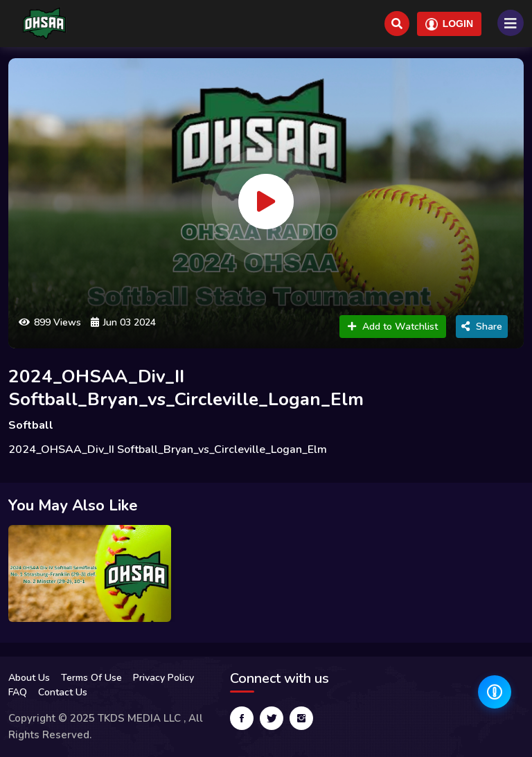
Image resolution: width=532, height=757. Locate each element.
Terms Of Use (91, 678)
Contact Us (63, 692)
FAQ (18, 692)
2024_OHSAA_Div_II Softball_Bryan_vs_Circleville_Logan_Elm (186, 388)
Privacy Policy (163, 678)
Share (482, 327)
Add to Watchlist (393, 327)
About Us (29, 678)
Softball (31, 425)
